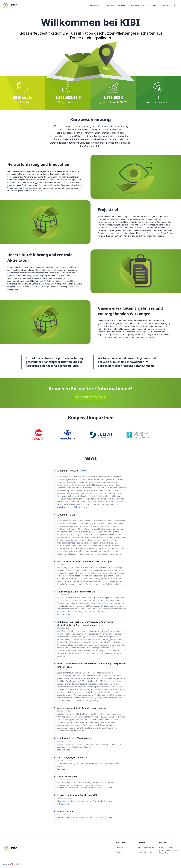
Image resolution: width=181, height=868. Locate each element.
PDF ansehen (63, 804)
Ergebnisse (135, 5)
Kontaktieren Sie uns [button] (91, 397)
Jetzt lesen (62, 769)
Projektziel (110, 5)
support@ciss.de (145, 852)
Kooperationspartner (151, 5)
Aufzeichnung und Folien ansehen (72, 507)
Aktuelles (166, 5)
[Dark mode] (175, 5)
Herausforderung (96, 5)
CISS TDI (19, 864)
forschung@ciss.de (146, 848)
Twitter (119, 852)
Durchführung (123, 5)
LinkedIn (120, 848)
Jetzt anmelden (64, 614)
